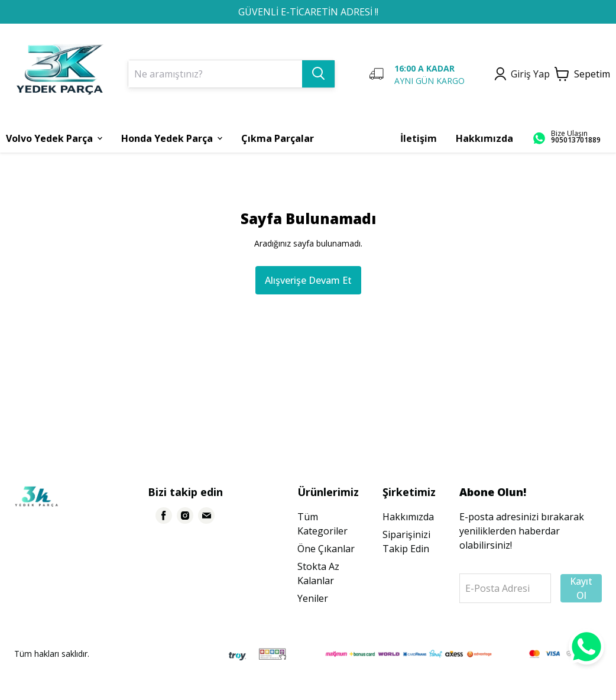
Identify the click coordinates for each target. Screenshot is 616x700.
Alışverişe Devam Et (308, 280)
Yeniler (313, 598)
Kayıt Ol (581, 588)
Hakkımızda (408, 517)
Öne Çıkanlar (326, 549)
